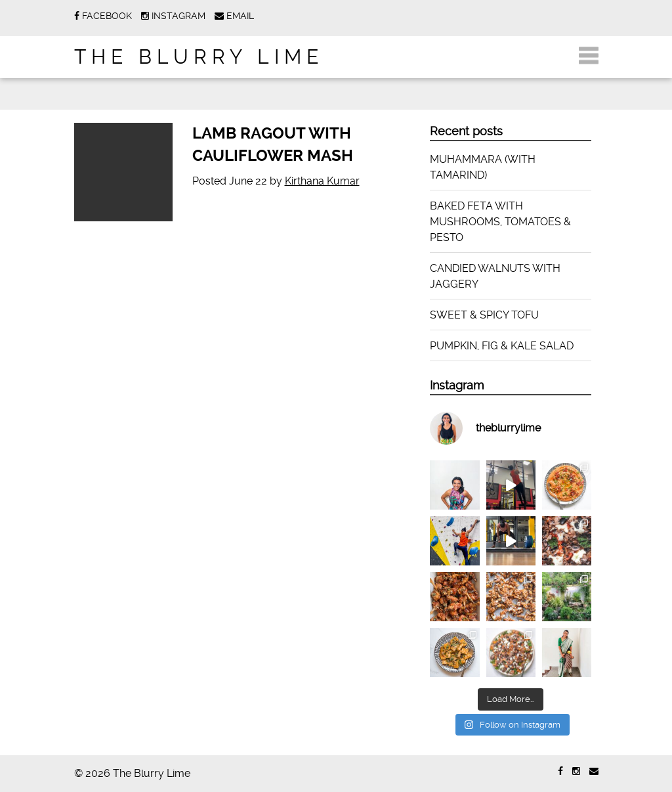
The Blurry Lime (199, 57)
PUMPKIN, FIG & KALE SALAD (502, 346)
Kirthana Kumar (322, 181)
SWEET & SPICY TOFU (484, 315)
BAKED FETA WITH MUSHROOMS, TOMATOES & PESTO (500, 222)
